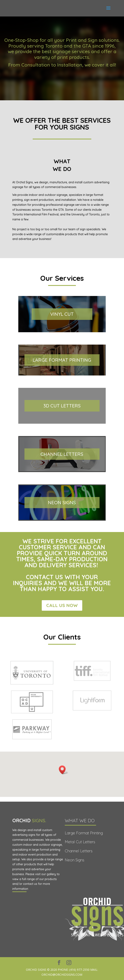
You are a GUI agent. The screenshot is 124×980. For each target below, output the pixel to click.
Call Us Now (62, 605)
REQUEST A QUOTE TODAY (62, 81)
